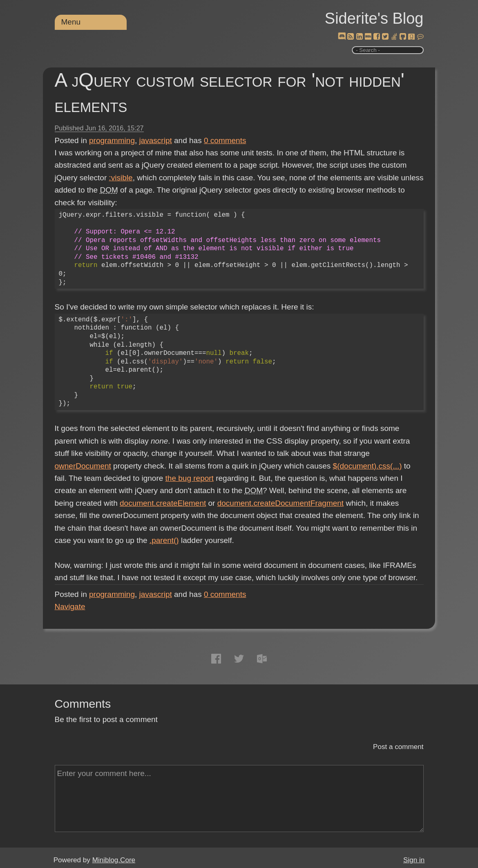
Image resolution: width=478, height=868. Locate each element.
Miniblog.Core (114, 860)
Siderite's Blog (374, 18)
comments (225, 140)
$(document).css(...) (367, 466)
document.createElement (163, 503)
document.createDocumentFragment (280, 503)
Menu (71, 22)
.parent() (164, 540)
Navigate (70, 607)
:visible (121, 178)
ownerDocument (83, 466)
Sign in (414, 860)
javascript (156, 140)
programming (112, 140)
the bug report (190, 478)
